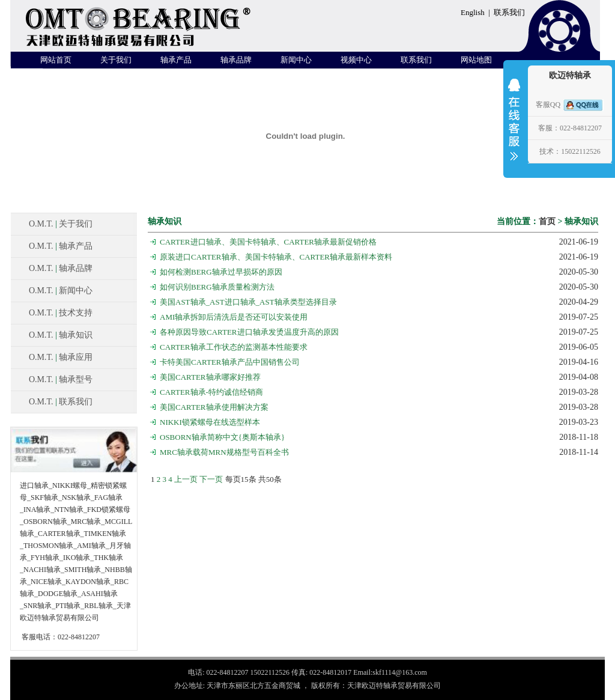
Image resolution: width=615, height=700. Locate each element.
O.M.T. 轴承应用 (61, 357)
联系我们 (509, 12)
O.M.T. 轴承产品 (61, 246)
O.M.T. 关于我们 (61, 224)
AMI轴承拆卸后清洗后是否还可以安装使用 (234, 317)
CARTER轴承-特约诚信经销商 (211, 392)
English (473, 12)
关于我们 (116, 60)
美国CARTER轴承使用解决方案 (214, 407)
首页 (547, 221)
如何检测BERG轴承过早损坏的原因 (221, 272)
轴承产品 (176, 60)
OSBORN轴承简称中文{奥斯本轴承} (222, 437)
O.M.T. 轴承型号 (61, 379)
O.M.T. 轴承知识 (61, 335)
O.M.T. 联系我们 (61, 402)
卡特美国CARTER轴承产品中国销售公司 (230, 362)
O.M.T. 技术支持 (61, 313)
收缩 (514, 127)
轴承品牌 (236, 60)
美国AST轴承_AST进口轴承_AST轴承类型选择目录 (248, 302)
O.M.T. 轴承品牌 (61, 268)
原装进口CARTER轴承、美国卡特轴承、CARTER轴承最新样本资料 (276, 257)
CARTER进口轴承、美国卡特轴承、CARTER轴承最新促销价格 (268, 242)
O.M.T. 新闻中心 (61, 291)
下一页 (211, 479)
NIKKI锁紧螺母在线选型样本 (210, 422)
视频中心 (356, 60)
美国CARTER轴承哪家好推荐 (210, 377)
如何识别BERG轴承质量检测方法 (217, 287)
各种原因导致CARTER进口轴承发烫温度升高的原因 (249, 332)
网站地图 (476, 60)
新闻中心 (296, 60)
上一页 (186, 479)
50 (270, 479)
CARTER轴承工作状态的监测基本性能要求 (234, 347)
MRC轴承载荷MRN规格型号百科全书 (224, 452)
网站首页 (56, 60)
